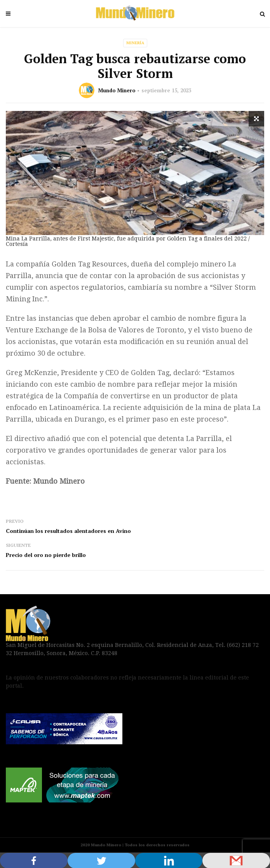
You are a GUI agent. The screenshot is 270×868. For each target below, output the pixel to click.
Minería (135, 43)
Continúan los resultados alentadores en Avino (68, 531)
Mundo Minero (117, 90)
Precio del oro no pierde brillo (46, 555)
